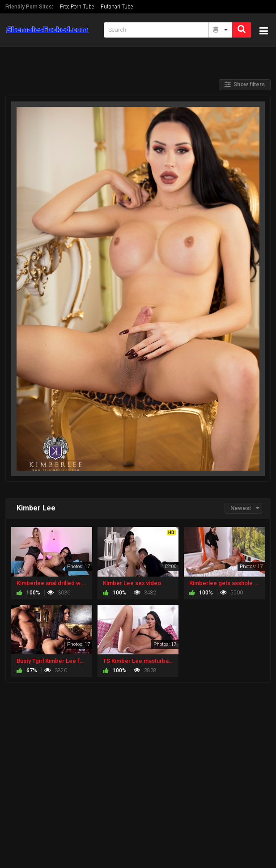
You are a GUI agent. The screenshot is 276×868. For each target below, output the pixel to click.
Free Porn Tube (77, 7)
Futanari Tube (117, 7)
